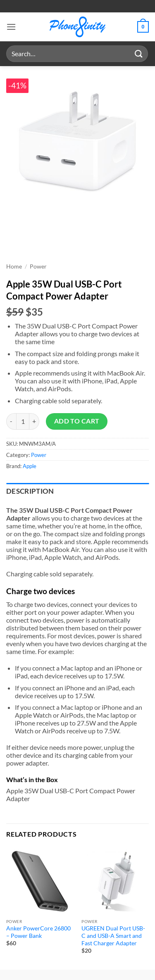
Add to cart (77, 421)
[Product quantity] (23, 421)
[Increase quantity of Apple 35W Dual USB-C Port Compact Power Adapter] (34, 421)
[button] (11, 27)
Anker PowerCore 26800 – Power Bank (38, 932)
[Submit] (139, 54)
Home (14, 266)
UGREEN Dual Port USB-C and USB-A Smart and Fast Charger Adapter (113, 936)
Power (38, 266)
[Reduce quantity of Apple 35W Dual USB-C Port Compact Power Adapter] (11, 421)
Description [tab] (30, 491)
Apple (30, 466)
